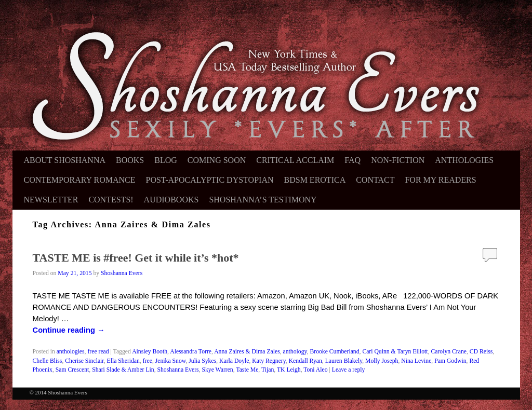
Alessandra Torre (191, 352)
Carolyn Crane (448, 352)
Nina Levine (416, 361)
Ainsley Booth (150, 352)
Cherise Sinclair (84, 361)
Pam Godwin (450, 361)
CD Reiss (481, 352)
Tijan (268, 370)
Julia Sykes (202, 361)
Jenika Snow (171, 361)
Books (130, 160)
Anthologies (464, 160)
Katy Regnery (269, 361)
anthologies (71, 352)
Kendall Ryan (305, 361)
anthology (295, 352)
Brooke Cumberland (334, 352)
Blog (166, 160)
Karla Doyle (234, 361)
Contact (375, 180)
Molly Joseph (382, 361)
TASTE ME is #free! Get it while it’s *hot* (136, 258)
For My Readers (440, 180)
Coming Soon (217, 160)
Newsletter (51, 200)
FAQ (353, 160)
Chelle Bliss (48, 361)
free (148, 361)
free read (98, 352)
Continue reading (69, 330)
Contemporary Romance (80, 180)
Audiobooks (171, 200)
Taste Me (247, 370)
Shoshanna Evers (122, 273)
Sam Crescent (72, 370)
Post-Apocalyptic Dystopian (210, 180)
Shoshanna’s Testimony (263, 200)
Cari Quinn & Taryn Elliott (395, 352)
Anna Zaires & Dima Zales (247, 352)
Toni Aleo (315, 370)
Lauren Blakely (344, 361)
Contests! (111, 200)
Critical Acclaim (295, 160)
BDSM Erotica (315, 180)
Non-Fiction (398, 160)
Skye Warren (218, 370)
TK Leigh (289, 370)
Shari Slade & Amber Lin (123, 370)
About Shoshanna (65, 160)
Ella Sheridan (123, 361)
